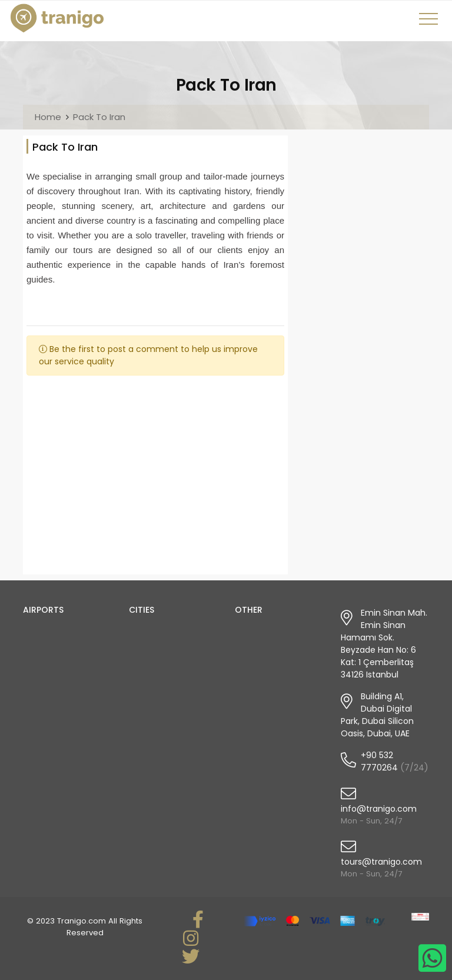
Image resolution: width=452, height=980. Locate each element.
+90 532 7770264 (379, 761)
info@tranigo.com (379, 809)
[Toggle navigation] (430, 23)
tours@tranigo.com (381, 862)
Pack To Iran (99, 117)
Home (48, 117)
